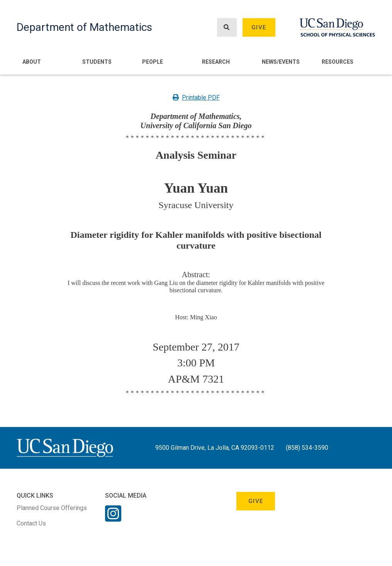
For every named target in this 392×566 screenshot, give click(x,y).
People (153, 62)
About (32, 62)
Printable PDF (196, 97)
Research (216, 62)
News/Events (281, 62)
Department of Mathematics (84, 27)
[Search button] (227, 28)
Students (97, 62)
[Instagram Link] (113, 519)
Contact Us (31, 523)
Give (259, 27)
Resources (338, 62)
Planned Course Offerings (52, 508)
